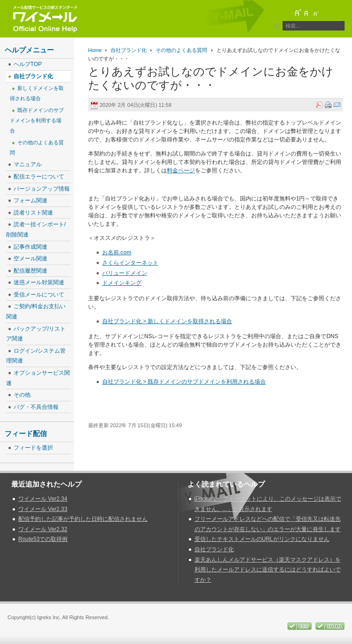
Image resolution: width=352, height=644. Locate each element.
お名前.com (117, 252)
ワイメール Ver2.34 (43, 499)
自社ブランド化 (129, 50)
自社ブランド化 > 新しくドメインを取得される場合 (167, 321)
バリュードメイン (125, 273)
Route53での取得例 (43, 539)
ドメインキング (122, 283)
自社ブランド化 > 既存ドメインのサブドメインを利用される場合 (184, 382)
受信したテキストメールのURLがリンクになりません (262, 539)
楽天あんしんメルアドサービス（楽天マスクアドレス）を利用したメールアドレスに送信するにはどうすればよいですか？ (268, 570)
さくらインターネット (130, 263)
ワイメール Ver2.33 (43, 509)
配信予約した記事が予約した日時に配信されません (83, 519)
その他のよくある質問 (181, 50)
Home (95, 50)
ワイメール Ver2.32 (43, 529)
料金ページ (181, 170)
